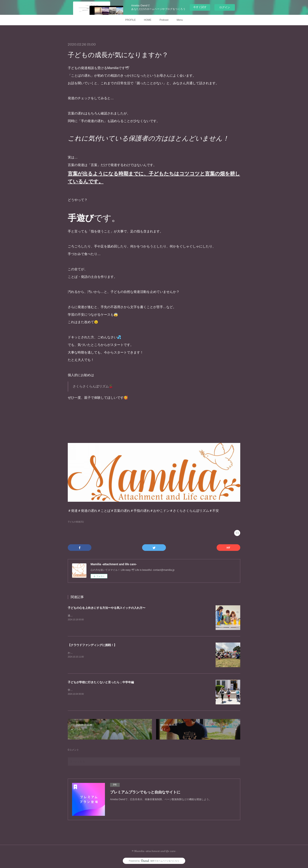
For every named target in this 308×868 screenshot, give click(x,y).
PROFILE (130, 20)
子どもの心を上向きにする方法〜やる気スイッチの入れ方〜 (107, 608)
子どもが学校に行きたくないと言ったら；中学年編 (101, 682)
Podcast (164, 20)
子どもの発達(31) (76, 522)
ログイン (225, 7)
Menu (180, 20)
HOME (148, 20)
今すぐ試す (200, 7)
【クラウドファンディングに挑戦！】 (92, 645)
